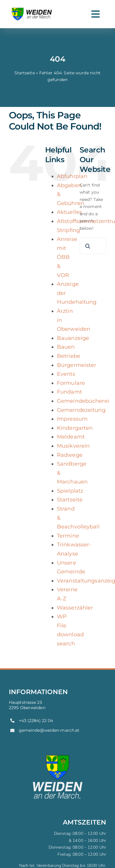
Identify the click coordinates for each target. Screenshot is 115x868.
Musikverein (73, 446)
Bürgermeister (77, 365)
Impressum (72, 419)
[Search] (88, 246)
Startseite (25, 73)
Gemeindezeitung (81, 410)
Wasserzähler (75, 608)
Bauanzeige (73, 338)
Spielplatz (70, 491)
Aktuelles (69, 212)
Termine (68, 536)
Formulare (71, 383)
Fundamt (69, 392)
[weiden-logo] (32, 8)
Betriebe (69, 356)
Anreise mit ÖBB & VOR (67, 257)
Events (66, 374)
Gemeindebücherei (83, 401)
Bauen (66, 347)
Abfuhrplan (72, 176)
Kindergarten (75, 428)
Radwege (70, 455)
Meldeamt (71, 437)
